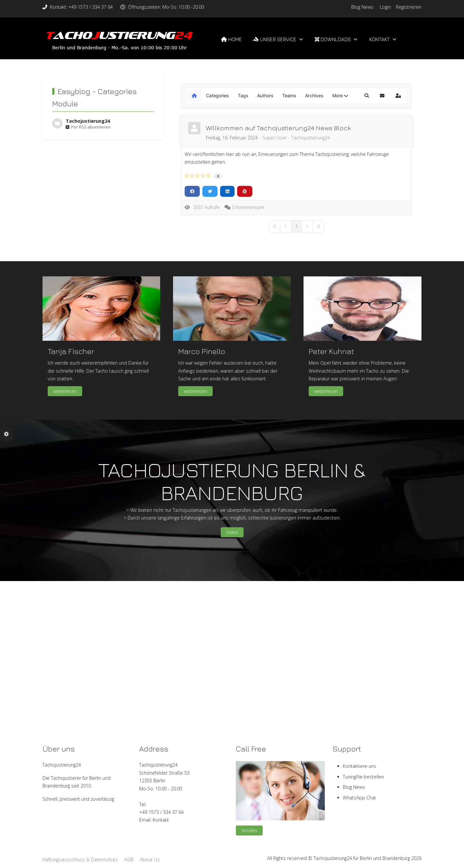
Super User (275, 138)
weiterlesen (65, 391)
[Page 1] (296, 226)
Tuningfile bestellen (363, 777)
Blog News (362, 7)
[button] (340, 96)
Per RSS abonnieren (88, 127)
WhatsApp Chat (359, 798)
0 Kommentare (248, 207)
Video (232, 532)
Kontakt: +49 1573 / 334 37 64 (81, 7)
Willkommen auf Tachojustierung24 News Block (278, 128)
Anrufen (249, 830)
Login (385, 7)
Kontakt (161, 820)
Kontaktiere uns (360, 766)
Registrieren (409, 7)
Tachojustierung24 (88, 121)
